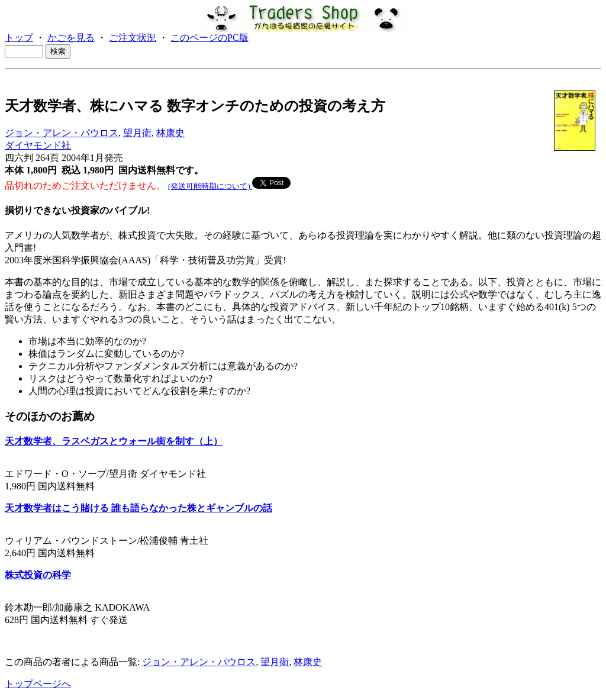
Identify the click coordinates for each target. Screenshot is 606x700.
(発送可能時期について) (210, 186)
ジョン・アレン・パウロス (62, 133)
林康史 (170, 133)
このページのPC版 (209, 38)
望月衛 (137, 133)
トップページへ (38, 684)
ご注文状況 (133, 38)
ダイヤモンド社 (38, 145)
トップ (19, 38)
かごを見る (71, 38)
